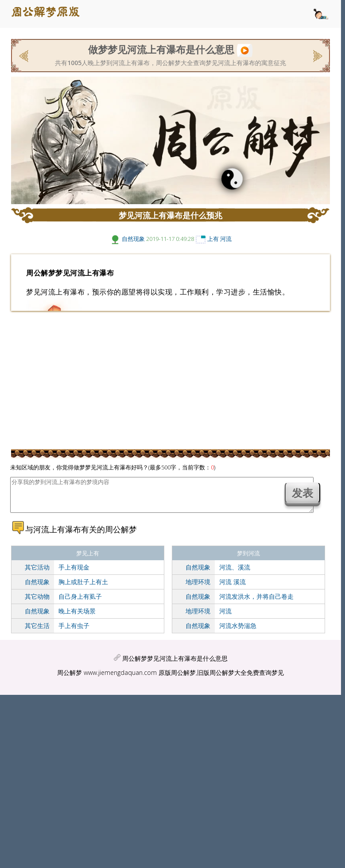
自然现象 (133, 239)
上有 (213, 239)
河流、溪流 (235, 574)
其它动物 (37, 603)
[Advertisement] (171, 380)
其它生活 (37, 632)
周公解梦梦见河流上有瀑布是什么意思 (175, 665)
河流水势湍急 (238, 632)
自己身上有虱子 (80, 603)
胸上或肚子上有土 (83, 588)
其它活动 (37, 574)
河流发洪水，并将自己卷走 (256, 603)
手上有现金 (74, 574)
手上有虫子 (74, 632)
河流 (226, 239)
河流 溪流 (233, 588)
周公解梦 (70, 679)
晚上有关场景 (77, 618)
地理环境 (198, 588)
